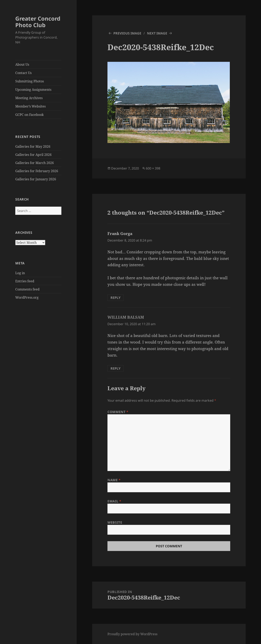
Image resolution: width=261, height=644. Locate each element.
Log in (20, 273)
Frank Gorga (120, 234)
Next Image (157, 33)
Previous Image (127, 33)
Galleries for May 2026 (33, 146)
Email (114, 501)
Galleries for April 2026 (33, 155)
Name (114, 480)
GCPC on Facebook (29, 115)
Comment (118, 412)
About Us (22, 64)
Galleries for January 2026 (36, 179)
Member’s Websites (30, 106)
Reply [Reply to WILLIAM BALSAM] (116, 368)
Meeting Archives (29, 98)
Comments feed (27, 289)
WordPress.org (27, 297)
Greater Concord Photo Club (38, 22)
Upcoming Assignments (33, 90)
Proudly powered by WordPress (132, 634)
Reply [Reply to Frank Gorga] (116, 298)
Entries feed (25, 281)
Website (115, 522)
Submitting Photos (30, 81)
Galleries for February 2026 (37, 171)
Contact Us (23, 73)
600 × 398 (153, 168)
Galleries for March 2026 (35, 163)
